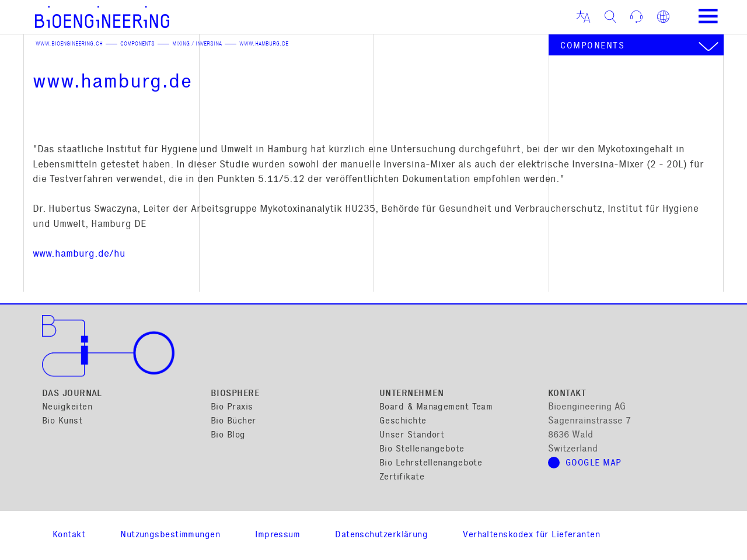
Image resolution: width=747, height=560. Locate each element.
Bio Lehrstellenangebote (431, 463)
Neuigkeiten (67, 407)
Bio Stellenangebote (422, 449)
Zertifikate (402, 477)
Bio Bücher (233, 421)
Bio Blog (228, 435)
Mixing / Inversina (197, 44)
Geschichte (403, 421)
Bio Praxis (232, 407)
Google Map (594, 463)
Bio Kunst (62, 421)
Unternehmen (411, 394)
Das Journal (72, 394)
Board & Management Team (436, 407)
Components (137, 44)
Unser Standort (412, 435)
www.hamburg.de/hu (79, 255)
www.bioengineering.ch (69, 44)
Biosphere (235, 394)
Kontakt (567, 394)
